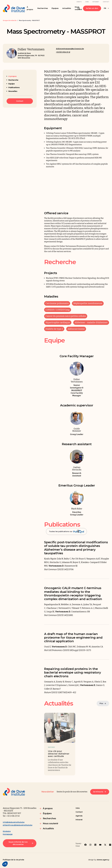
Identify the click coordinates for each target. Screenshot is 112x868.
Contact (106, 2)
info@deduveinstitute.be (14, 822)
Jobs (87, 2)
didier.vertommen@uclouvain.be (70, 49)
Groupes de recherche (10, 20)
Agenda (79, 816)
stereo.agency (103, 860)
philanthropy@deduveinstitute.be (18, 825)
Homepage (8, 834)
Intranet (96, 2)
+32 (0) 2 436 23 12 (63, 52)
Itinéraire (7, 831)
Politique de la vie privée (13, 860)
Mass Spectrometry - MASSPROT (29, 20)
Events (79, 2)
